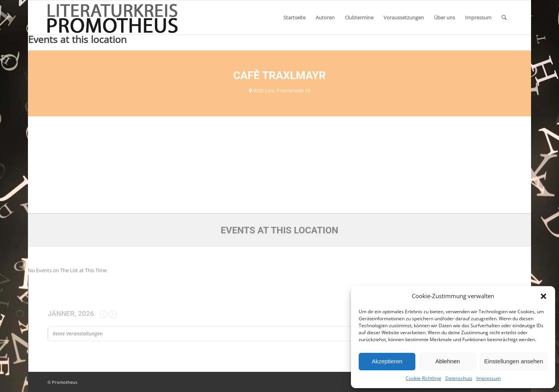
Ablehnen (447, 361)
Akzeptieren (387, 361)
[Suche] (504, 17)
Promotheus (65, 382)
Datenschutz (459, 378)
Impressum (489, 378)
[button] (543, 296)
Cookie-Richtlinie (424, 378)
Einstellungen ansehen (514, 361)
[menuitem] (294, 17)
